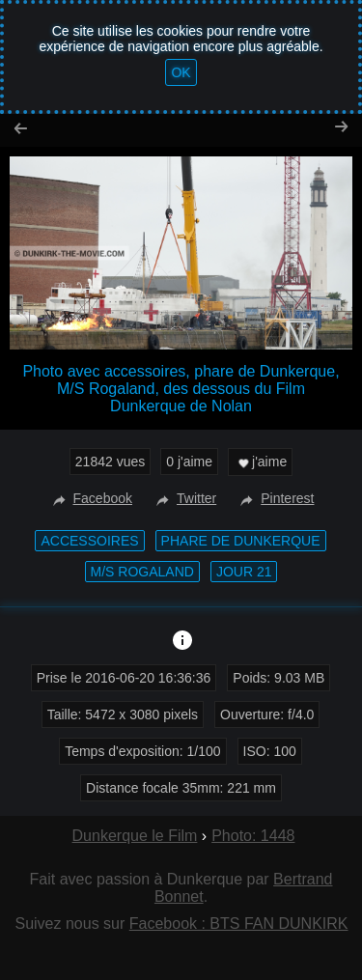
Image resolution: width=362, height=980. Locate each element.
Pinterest (275, 498)
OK (181, 72)
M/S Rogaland (142, 572)
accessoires (89, 541)
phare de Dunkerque (241, 541)
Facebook (90, 498)
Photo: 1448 (253, 836)
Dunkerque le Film (135, 836)
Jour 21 (244, 572)
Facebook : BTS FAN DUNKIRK (239, 924)
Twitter (184, 498)
